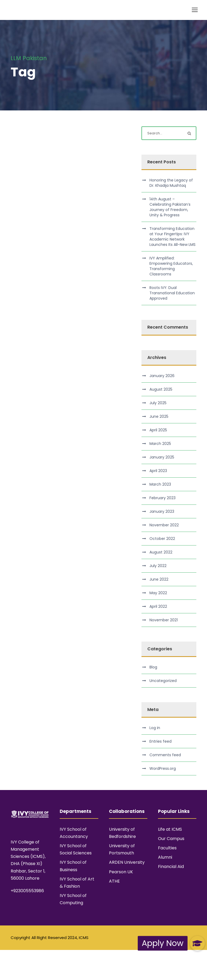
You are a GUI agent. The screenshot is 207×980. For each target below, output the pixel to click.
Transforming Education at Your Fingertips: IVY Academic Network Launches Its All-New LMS (173, 237)
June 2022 (159, 579)
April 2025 (158, 430)
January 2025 (162, 457)
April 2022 (158, 606)
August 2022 (161, 552)
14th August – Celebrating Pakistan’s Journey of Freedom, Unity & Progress (170, 207)
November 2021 (164, 620)
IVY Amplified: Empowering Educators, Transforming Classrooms (171, 266)
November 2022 (164, 525)
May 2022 (158, 593)
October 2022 (162, 539)
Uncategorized (163, 681)
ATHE (114, 881)
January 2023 (162, 511)
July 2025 (158, 403)
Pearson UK (121, 872)
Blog (153, 667)
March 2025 (160, 444)
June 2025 (159, 416)
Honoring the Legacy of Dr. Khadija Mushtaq (171, 183)
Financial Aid (171, 867)
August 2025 (161, 389)
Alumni (165, 857)
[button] (197, 943)
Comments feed (165, 755)
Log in (155, 728)
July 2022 (158, 566)
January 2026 (162, 376)
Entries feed (161, 741)
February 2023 (163, 498)
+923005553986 (27, 891)
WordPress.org (163, 768)
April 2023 (158, 471)
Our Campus (171, 839)
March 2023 (160, 484)
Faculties (167, 848)
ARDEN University (127, 862)
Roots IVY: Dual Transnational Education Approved (172, 293)
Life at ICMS (170, 829)
